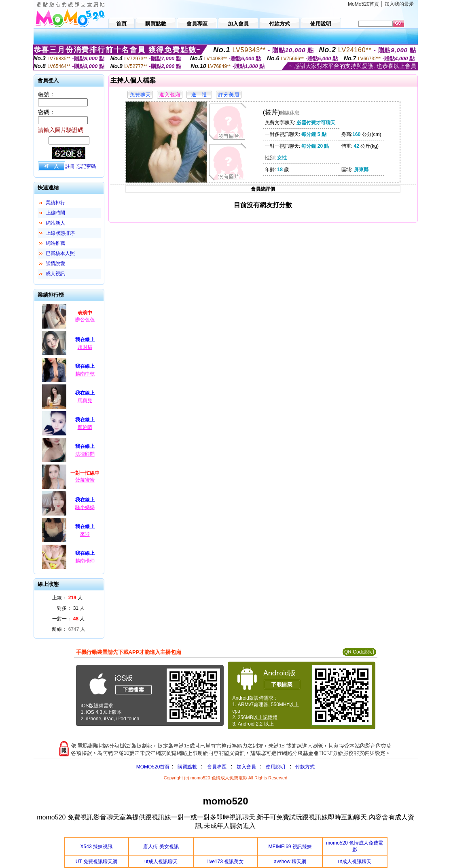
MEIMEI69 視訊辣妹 (290, 847)
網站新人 (55, 223)
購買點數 (186, 767)
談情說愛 (55, 263)
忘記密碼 (86, 166)
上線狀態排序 (60, 233)
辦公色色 (85, 320)
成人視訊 (55, 274)
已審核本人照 (60, 253)
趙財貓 (85, 347)
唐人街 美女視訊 (161, 847)
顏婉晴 (85, 427)
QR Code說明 (359, 652)
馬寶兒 (85, 401)
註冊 (70, 166)
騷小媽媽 (85, 507)
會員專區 (217, 767)
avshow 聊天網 (290, 862)
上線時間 (55, 213)
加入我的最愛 (399, 4)
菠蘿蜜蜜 (85, 480)
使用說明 (275, 767)
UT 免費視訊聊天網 (96, 862)
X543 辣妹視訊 (96, 847)
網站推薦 (55, 243)
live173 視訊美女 (225, 862)
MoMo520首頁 (363, 4)
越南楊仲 (85, 561)
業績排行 (55, 203)
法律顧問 (85, 454)
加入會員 (246, 767)
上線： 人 (67, 598)
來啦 (85, 534)
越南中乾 (85, 374)
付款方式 (305, 767)
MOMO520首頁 (153, 767)
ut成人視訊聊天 (161, 862)
